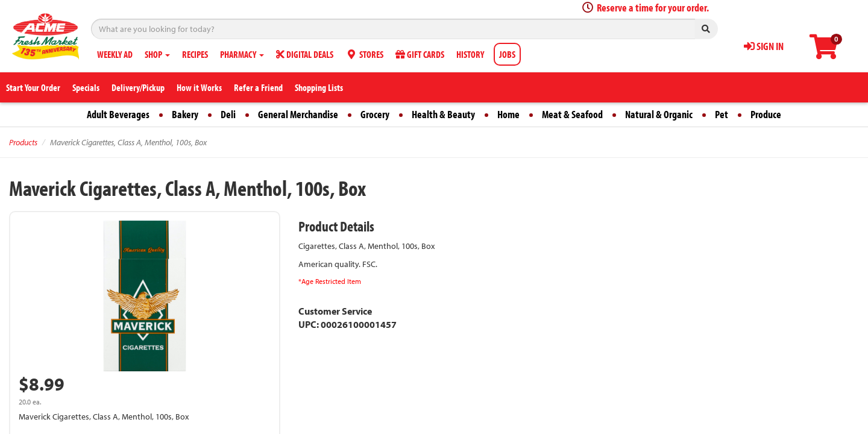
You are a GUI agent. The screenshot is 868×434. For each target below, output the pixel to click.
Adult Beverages (118, 114)
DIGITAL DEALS (305, 54)
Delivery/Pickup (138, 87)
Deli (228, 114)
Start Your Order (33, 87)
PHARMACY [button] (242, 54)
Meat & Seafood (572, 114)
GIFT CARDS (420, 54)
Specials (86, 87)
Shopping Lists (319, 87)
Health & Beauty (443, 114)
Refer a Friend (258, 87)
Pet (722, 114)
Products (23, 142)
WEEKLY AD (115, 54)
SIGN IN (764, 46)
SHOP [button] (157, 54)
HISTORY (470, 54)
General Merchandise (298, 114)
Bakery (185, 114)
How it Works (199, 87)
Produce (766, 114)
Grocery (375, 114)
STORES (364, 54)
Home (508, 114)
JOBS (507, 54)
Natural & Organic (659, 114)
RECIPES (195, 54)
